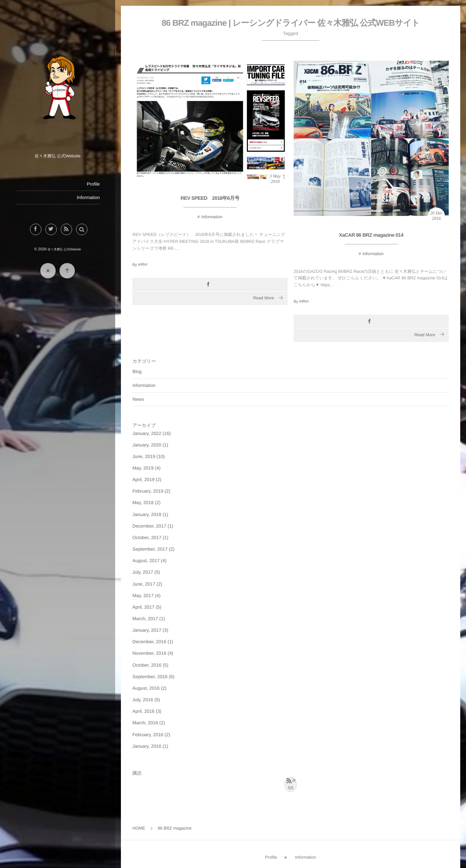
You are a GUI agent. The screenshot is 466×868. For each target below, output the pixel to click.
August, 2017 (146, 561)
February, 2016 (148, 735)
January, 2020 (147, 445)
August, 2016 (146, 688)
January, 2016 (147, 746)
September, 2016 (150, 677)
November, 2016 (149, 653)
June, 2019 (144, 456)
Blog (137, 372)
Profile (93, 184)
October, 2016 (147, 665)
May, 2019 (143, 468)
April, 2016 (143, 711)
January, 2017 (147, 630)
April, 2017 (143, 607)
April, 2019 (143, 480)
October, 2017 (147, 538)
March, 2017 (145, 619)
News (138, 399)
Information (88, 197)
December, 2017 (149, 526)
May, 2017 (143, 596)
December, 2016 (149, 642)
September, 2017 (150, 549)
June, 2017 (144, 584)
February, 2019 (148, 491)
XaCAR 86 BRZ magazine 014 (371, 235)
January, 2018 (147, 514)
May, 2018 (143, 503)
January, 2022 (147, 433)
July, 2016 (143, 700)
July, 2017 (143, 572)
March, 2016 (145, 723)
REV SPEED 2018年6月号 (210, 199)
